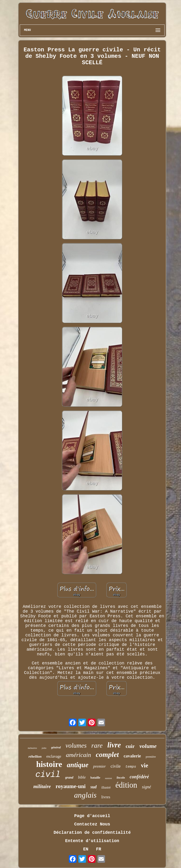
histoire (49, 764)
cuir (130, 746)
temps (131, 767)
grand (69, 778)
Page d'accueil (92, 816)
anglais (85, 795)
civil (48, 775)
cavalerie (132, 756)
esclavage (54, 756)
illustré (106, 788)
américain (78, 755)
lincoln (121, 778)
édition (126, 785)
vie (145, 765)
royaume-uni (70, 786)
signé (146, 787)
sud (94, 787)
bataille (95, 778)
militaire (42, 786)
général (56, 747)
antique (78, 765)
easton (108, 778)
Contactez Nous (92, 824)
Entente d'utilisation (92, 841)
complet (107, 754)
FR (99, 849)
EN (86, 849)
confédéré (139, 777)
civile (116, 766)
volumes (76, 746)
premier (99, 766)
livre (114, 745)
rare (97, 745)
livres (106, 797)
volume (148, 746)
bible (82, 777)
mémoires (33, 748)
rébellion (35, 756)
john (44, 748)
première (151, 757)
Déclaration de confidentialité (92, 833)
